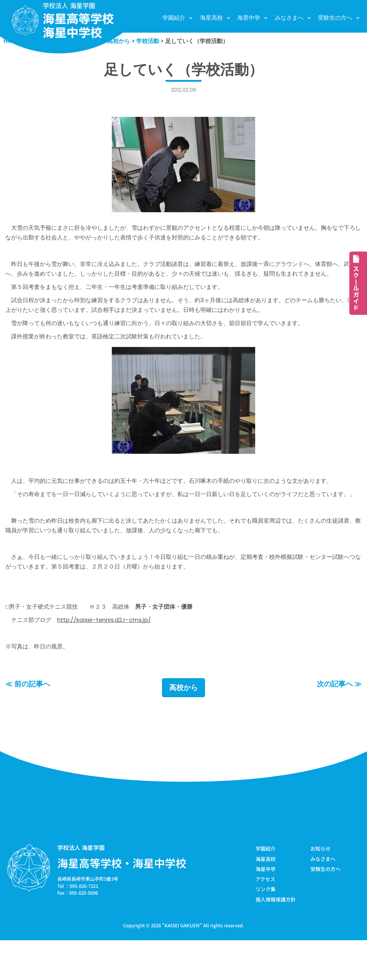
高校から (183, 726)
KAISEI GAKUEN (182, 965)
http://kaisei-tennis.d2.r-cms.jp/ (109, 656)
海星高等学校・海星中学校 (122, 901)
